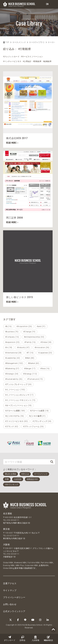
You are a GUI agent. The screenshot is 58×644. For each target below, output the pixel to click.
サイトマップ (10, 590)
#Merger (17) (30, 369)
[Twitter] (11, 620)
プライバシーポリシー (14, 597)
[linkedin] (48, 620)
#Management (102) (14, 363)
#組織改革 (47, 61)
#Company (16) (12, 337)
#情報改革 (37, 61)
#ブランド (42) (12, 427)
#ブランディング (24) (42, 421)
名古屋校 (8, 513)
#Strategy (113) (30, 374)
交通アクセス (10, 583)
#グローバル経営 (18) (39, 411)
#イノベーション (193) (15, 390)
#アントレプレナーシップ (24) (18, 384)
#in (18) (9, 347)
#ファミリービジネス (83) (16, 421)
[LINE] (25, 620)
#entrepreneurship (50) (34, 337)
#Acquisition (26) (24, 326)
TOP (6, 42)
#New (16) (45, 369)
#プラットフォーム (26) (33, 427)
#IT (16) (30, 353)
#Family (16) (30, 342)
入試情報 (35, 638)
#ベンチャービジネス (12, 61)
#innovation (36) (42, 347)
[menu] (53, 4)
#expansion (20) (12, 342)
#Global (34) (46, 342)
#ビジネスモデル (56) (15, 416)
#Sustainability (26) (14, 379)
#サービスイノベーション (32, 57)
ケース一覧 (53, 42)
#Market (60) (34, 363)
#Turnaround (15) (35, 379)
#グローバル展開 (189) (15, 411)
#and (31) (41, 326)
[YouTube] (33, 620)
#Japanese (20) (45, 353)
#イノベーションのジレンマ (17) (19, 395)
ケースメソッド (19, 42)
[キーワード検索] (26, 462)
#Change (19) (29, 332)
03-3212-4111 (13, 536)
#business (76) (12, 332)
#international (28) (13, 353)
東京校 (6, 529)
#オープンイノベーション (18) (18, 405)
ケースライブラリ (37, 42)
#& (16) (8, 326)
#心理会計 (27, 61)
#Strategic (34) (12, 374)
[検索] (52, 462)
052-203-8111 (13, 520)
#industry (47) (23, 347)
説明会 (23, 638)
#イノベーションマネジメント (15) (20, 400)
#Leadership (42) (13, 358)
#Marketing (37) (12, 369)
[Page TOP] (53, 630)
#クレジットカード (11, 57)
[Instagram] (40, 620)
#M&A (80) (30, 358)
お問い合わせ (10, 604)
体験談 (48, 639)
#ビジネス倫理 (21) (37, 416)
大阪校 (6, 544)
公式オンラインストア (14, 611)
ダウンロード (10, 638)
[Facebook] (18, 620)
